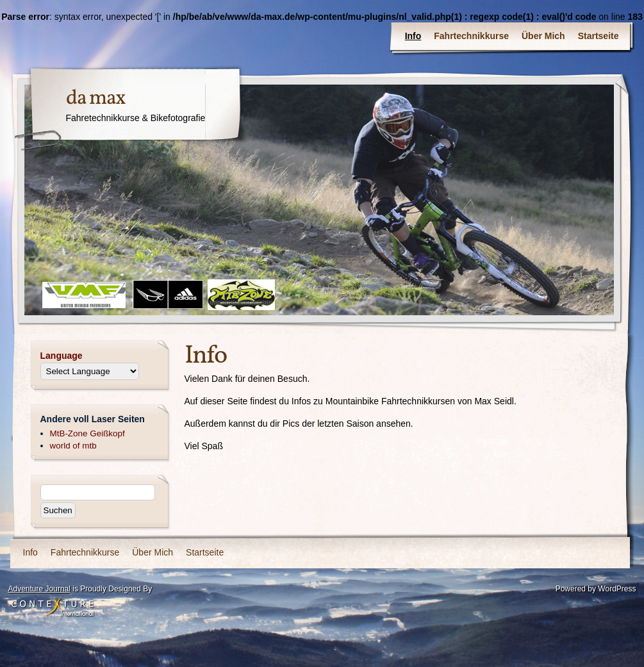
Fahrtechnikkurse (471, 36)
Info (413, 36)
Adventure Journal (39, 589)
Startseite (599, 36)
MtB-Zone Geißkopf (87, 433)
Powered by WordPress (596, 589)
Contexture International (53, 607)
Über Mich (543, 36)
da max (96, 99)
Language (62, 356)
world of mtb (73, 446)
